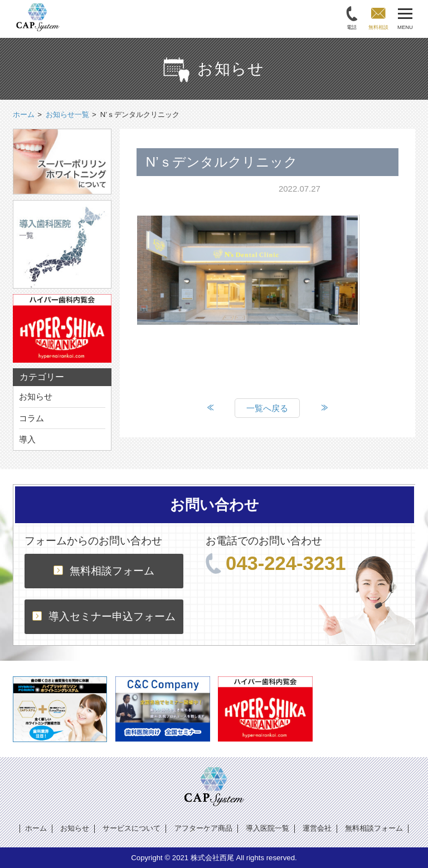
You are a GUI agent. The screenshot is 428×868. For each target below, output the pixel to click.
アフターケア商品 (203, 828)
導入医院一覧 (267, 828)
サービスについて (132, 828)
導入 (27, 439)
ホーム (36, 828)
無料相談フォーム (104, 571)
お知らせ (36, 396)
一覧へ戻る (267, 408)
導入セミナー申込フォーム (104, 616)
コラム (31, 418)
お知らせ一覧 (67, 114)
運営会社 (317, 828)
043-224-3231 (276, 563)
